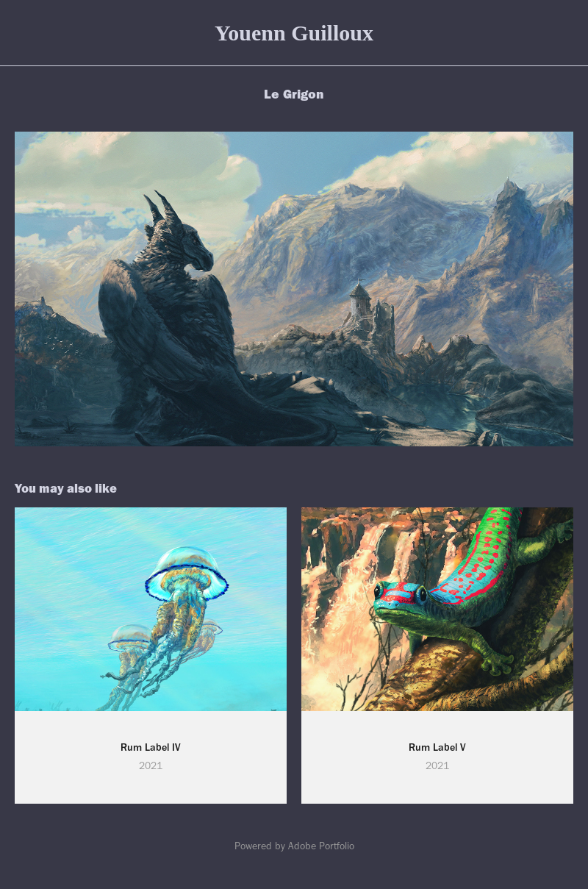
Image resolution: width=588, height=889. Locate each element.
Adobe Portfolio (321, 846)
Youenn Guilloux (294, 33)
